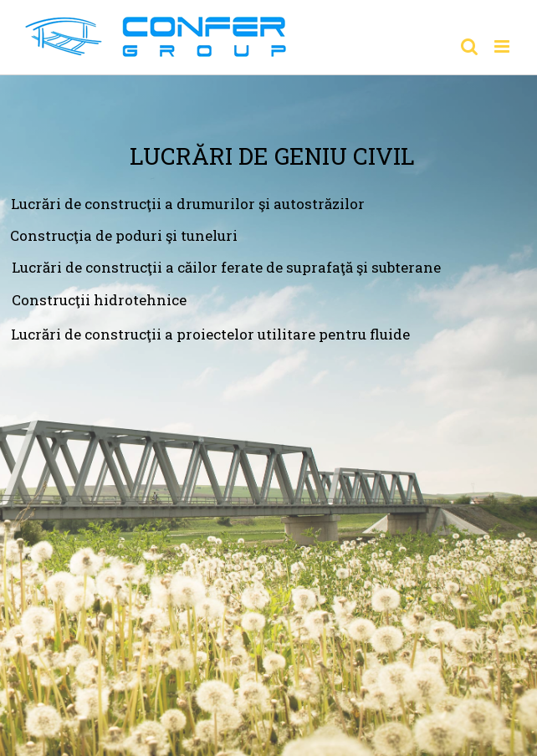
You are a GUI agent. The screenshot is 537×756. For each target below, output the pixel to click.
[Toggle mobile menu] (503, 46)
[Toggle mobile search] (469, 46)
